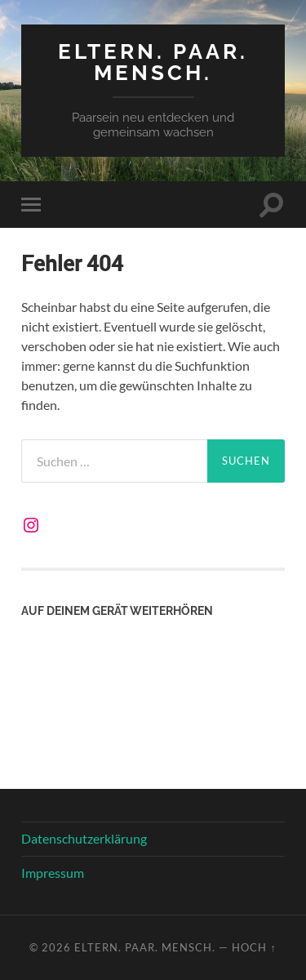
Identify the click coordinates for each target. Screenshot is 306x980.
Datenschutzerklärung (84, 838)
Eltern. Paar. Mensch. (153, 62)
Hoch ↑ (254, 947)
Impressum (53, 873)
